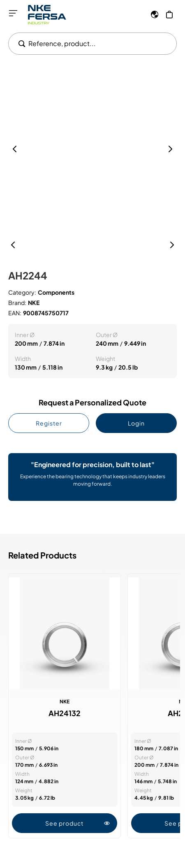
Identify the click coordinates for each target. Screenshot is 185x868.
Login (136, 423)
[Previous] (13, 245)
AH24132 (65, 713)
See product (77, 823)
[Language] (155, 14)
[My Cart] (169, 14)
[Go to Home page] (47, 15)
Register (49, 423)
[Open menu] (13, 13)
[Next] (172, 245)
